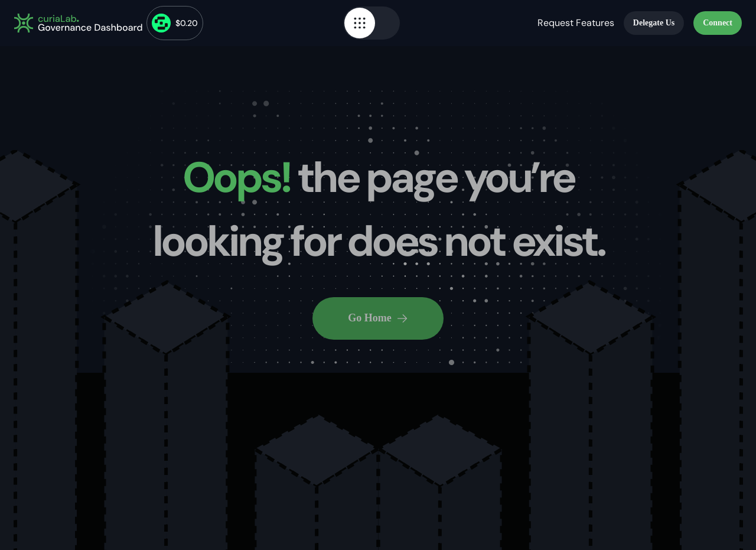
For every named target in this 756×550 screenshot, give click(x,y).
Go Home (378, 318)
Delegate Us (654, 23)
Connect (718, 23)
